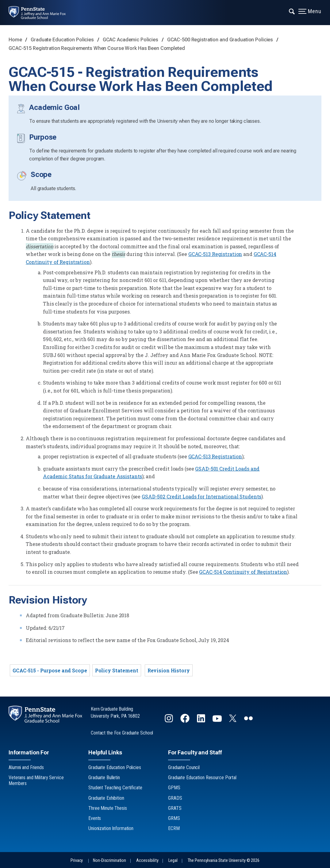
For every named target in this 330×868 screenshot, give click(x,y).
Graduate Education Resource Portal (202, 778)
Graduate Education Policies (63, 40)
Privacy (77, 860)
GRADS (175, 798)
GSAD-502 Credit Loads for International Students (201, 496)
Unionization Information (111, 828)
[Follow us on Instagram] (169, 721)
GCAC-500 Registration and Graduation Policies (221, 40)
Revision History (169, 670)
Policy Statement (117, 670)
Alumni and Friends (26, 767)
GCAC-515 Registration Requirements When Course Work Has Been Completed (97, 48)
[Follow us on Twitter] (233, 720)
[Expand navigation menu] (292, 11)
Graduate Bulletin (104, 778)
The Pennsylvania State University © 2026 (224, 860)
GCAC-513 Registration (215, 254)
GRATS (175, 808)
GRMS (174, 818)
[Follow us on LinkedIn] (202, 721)
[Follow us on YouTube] (218, 721)
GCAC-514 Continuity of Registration (243, 572)
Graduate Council (184, 767)
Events (95, 818)
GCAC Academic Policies (131, 40)
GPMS (174, 788)
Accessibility (147, 860)
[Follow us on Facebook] (186, 721)
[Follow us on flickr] (249, 721)
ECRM (174, 828)
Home (15, 40)
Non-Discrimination (109, 860)
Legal (173, 860)
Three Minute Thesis (108, 808)
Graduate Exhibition (106, 798)
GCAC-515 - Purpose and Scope (50, 670)
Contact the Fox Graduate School (122, 733)
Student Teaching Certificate (115, 788)
